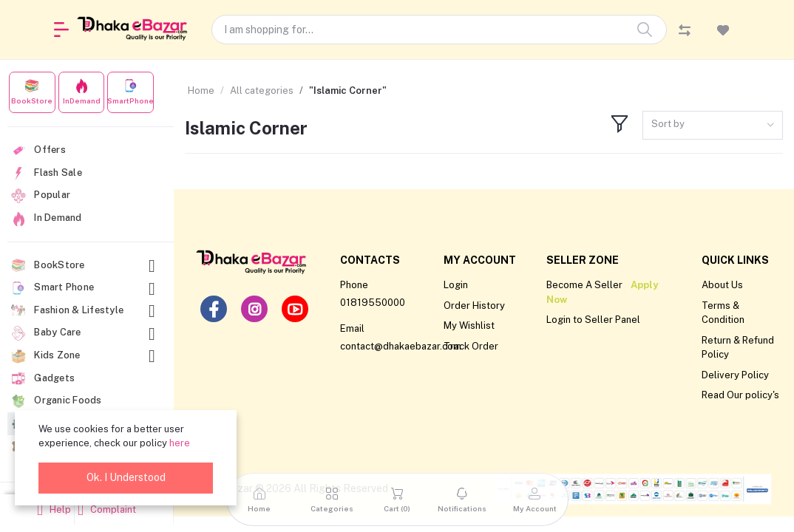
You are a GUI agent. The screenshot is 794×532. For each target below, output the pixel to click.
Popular (41, 196)
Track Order (471, 346)
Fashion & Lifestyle (85, 311)
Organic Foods (57, 401)
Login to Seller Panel (593, 320)
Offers (38, 151)
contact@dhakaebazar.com (401, 346)
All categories (262, 91)
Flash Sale (47, 173)
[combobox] (713, 125)
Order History (474, 306)
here (180, 443)
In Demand (47, 219)
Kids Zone (85, 356)
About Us (722, 285)
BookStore (85, 266)
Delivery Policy (735, 375)
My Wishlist (469, 325)
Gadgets (43, 378)
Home (201, 91)
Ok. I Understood (126, 477)
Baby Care (85, 333)
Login (456, 285)
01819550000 (373, 303)
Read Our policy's (740, 395)
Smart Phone (85, 288)
